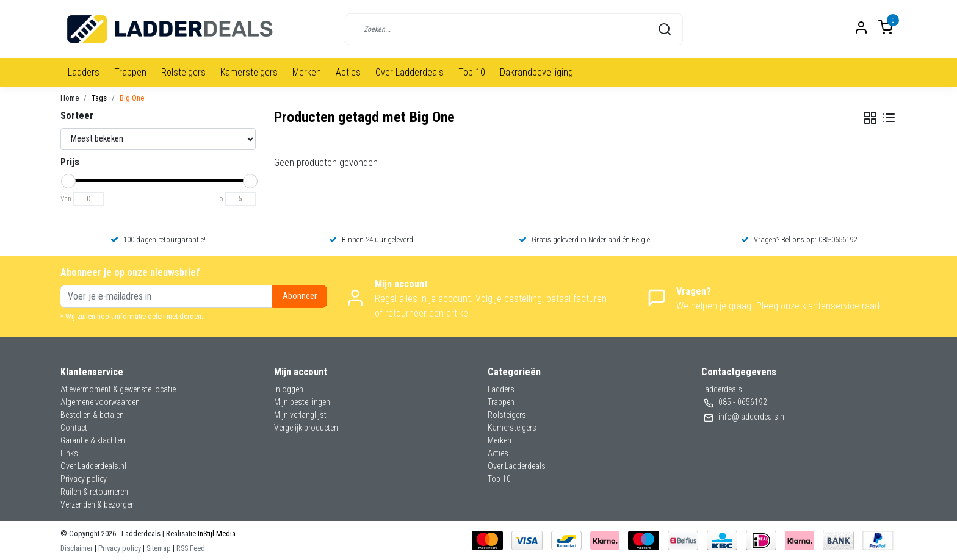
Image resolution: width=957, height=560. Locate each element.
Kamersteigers (249, 72)
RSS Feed (191, 548)
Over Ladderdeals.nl (93, 466)
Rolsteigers (183, 72)
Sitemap (159, 548)
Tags (99, 98)
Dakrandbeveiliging (536, 72)
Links (69, 453)
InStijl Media (216, 533)
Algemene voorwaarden (100, 402)
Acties (348, 72)
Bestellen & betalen (92, 415)
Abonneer (300, 296)
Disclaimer (77, 548)
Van (66, 199)
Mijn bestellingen (302, 402)
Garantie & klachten (93, 440)
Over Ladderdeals (410, 72)
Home (70, 98)
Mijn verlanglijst (300, 415)
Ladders (84, 72)
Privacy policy (84, 479)
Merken (307, 72)
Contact (74, 428)
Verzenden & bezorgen (98, 504)
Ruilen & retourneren (94, 492)
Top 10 (472, 72)
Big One (132, 98)
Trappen (130, 72)
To (220, 199)
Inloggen (289, 389)
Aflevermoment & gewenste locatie (118, 389)
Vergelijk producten (306, 428)
